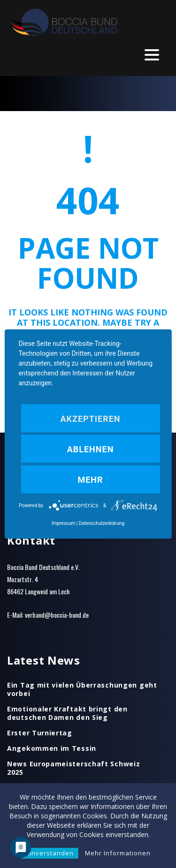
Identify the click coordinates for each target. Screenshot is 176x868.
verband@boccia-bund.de (57, 615)
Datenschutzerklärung (102, 523)
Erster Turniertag (40, 733)
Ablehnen (91, 449)
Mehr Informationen (118, 853)
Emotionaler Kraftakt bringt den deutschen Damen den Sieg (67, 713)
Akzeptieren (90, 419)
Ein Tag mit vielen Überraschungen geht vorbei (82, 689)
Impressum (63, 523)
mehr (90, 480)
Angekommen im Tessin (52, 748)
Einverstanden (50, 853)
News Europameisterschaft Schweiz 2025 (73, 768)
